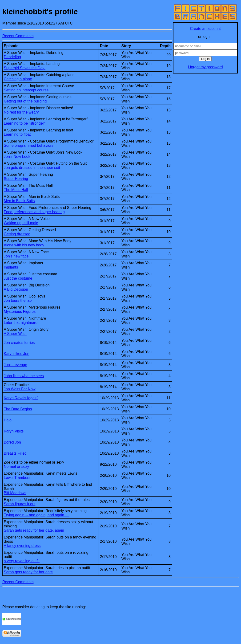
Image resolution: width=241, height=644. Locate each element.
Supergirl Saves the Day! (25, 68)
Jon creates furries (19, 343)
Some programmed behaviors (29, 145)
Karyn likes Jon (17, 354)
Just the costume (18, 278)
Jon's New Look (17, 157)
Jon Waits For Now (20, 389)
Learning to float (17, 134)
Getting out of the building (25, 101)
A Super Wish (15, 334)
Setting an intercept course (26, 90)
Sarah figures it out (20, 504)
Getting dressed (17, 234)
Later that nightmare (21, 323)
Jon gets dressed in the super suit (32, 168)
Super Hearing (16, 179)
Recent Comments (18, 36)
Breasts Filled (15, 453)
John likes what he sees (24, 376)
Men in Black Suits (19, 201)
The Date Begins (18, 409)
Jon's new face (16, 256)
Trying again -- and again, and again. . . (37, 515)
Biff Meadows (15, 493)
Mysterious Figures (20, 312)
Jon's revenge (15, 365)
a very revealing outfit (22, 561)
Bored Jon (12, 442)
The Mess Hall (16, 190)
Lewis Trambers (17, 478)
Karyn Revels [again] (21, 398)
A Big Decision (16, 289)
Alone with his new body (24, 245)
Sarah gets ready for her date (28, 572)
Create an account (205, 29)
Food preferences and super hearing (34, 212)
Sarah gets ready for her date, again (34, 530)
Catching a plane (18, 79)
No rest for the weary (21, 112)
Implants (11, 267)
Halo (8, 420)
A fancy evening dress (22, 546)
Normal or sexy (16, 467)
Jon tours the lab (18, 300)
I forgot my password (205, 67)
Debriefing (12, 57)
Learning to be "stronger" (25, 123)
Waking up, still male (21, 223)
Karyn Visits (14, 431)
